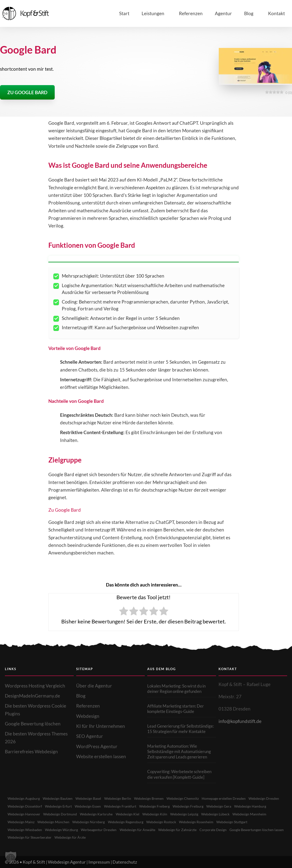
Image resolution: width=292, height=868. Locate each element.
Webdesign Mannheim (25, 822)
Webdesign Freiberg (196, 806)
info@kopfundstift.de (240, 721)
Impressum (99, 862)
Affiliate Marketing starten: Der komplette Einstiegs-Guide (176, 709)
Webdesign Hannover (61, 814)
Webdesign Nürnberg (130, 822)
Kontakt (276, 13)
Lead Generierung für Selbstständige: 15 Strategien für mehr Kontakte (181, 729)
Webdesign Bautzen (60, 799)
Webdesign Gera (263, 806)
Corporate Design (258, 830)
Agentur (223, 13)
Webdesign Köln (196, 814)
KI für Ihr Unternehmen (101, 726)
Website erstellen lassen (101, 756)
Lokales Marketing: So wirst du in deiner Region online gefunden (176, 689)
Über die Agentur (94, 686)
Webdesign (88, 716)
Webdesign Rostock (206, 822)
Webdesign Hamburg (24, 814)
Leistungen (154, 13)
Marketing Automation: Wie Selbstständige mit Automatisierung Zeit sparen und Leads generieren (179, 751)
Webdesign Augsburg (24, 799)
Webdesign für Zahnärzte (221, 830)
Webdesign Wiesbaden (62, 830)
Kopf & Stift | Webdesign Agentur (54, 862)
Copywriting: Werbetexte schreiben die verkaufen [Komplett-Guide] (179, 774)
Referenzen (191, 13)
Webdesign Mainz (60, 822)
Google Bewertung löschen (33, 724)
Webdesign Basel (93, 799)
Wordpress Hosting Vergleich (35, 686)
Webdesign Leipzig (227, 814)
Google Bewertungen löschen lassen (36, 837)
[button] (11, 857)
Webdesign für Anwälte (180, 830)
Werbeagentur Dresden (139, 830)
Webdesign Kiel (168, 814)
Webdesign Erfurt (95, 806)
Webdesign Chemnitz (191, 799)
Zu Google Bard (65, 510)
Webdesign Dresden (24, 806)
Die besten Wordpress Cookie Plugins (36, 710)
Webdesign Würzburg (100, 830)
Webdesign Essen (126, 806)
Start (124, 13)
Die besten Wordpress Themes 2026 (36, 737)
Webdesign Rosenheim (243, 822)
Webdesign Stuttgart (24, 830)
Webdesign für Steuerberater (91, 837)
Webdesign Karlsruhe (136, 814)
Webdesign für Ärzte (134, 837)
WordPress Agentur (97, 746)
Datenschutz (125, 862)
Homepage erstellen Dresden (234, 799)
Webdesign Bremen (156, 799)
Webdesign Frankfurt (160, 806)
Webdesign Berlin (123, 799)
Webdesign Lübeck (259, 814)
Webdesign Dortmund (98, 814)
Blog (250, 13)
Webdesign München (94, 822)
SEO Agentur (90, 736)
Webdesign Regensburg (169, 822)
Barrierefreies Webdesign (31, 751)
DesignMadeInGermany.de (32, 696)
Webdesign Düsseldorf (60, 806)
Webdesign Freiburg (231, 806)
